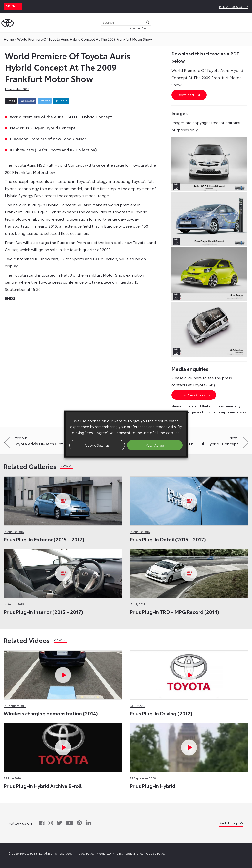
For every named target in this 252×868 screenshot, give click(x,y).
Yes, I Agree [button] (155, 445)
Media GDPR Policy (110, 854)
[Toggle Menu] (246, 22)
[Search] (126, 23)
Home (9, 39)
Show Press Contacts (194, 395)
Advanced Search (140, 28)
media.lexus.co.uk (234, 7)
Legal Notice (135, 854)
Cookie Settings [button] (97, 445)
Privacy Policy (85, 854)
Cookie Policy (156, 854)
